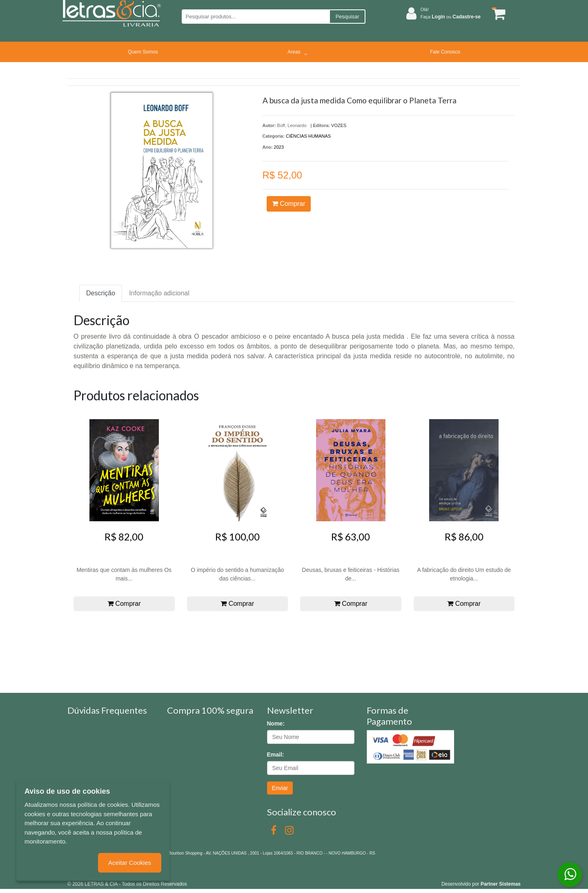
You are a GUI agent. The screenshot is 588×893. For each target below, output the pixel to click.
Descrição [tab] (101, 293)
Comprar (289, 204)
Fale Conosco (445, 52)
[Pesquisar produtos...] (255, 17)
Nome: (276, 723)
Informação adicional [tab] (159, 293)
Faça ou (451, 17)
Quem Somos (143, 52)
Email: (276, 755)
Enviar (280, 788)
